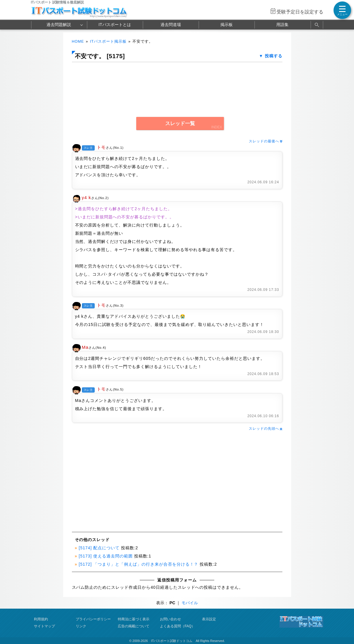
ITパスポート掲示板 (108, 42)
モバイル (190, 603)
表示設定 (209, 619)
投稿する (274, 56)
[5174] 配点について (99, 548)
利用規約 (41, 619)
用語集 (282, 25)
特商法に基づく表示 (134, 619)
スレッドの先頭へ (265, 429)
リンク (81, 626)
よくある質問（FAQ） (177, 626)
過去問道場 (171, 25)
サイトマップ (44, 626)
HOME (78, 42)
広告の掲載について (134, 626)
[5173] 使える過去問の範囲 (106, 556)
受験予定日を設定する (300, 12)
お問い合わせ (170, 619)
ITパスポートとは (115, 25)
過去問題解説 (59, 25)
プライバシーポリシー (93, 619)
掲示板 (227, 25)
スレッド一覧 (180, 124)
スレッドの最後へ (265, 141)
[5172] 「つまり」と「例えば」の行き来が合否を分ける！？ (138, 564)
